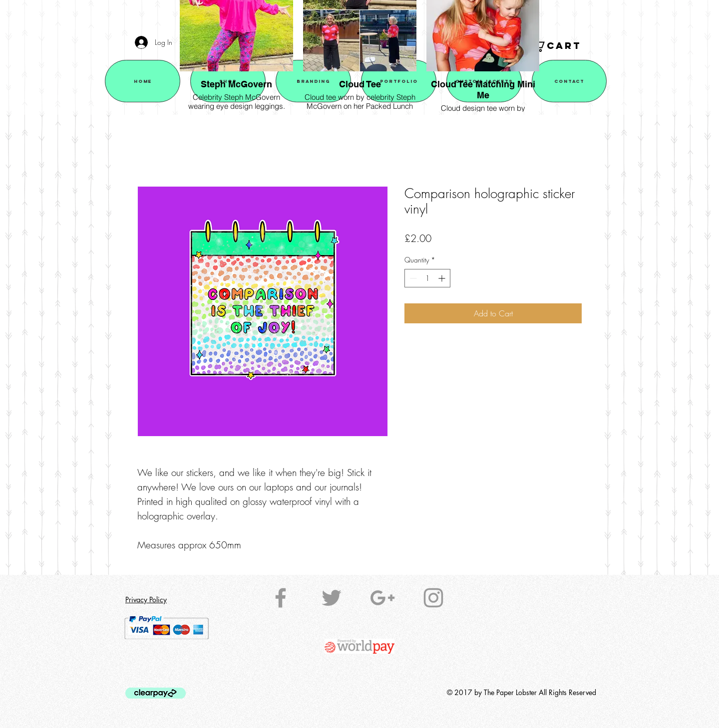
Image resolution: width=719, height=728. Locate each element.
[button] (562, 46)
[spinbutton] (427, 278)
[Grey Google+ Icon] (382, 598)
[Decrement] (412, 278)
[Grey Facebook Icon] (281, 598)
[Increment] (443, 278)
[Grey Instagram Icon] (433, 598)
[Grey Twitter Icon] (332, 598)
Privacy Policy (146, 600)
